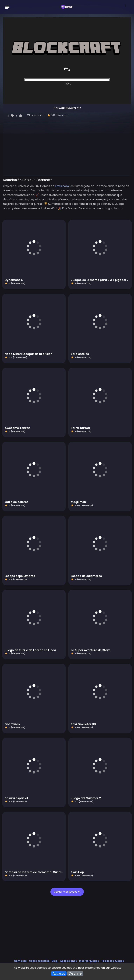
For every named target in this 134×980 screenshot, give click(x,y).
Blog (55, 961)
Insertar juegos (89, 961)
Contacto (20, 961)
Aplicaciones (68, 961)
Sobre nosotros (39, 961)
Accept (59, 973)
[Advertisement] (67, 149)
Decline (75, 973)
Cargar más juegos (67, 892)
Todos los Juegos (113, 961)
